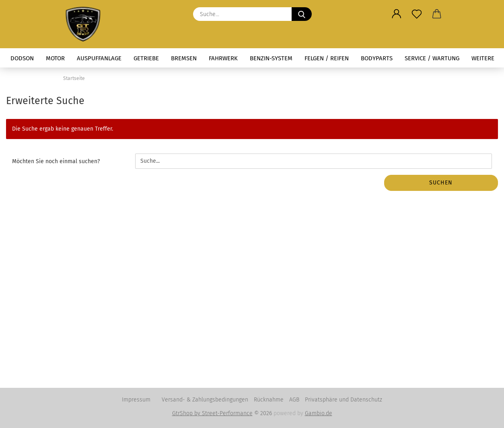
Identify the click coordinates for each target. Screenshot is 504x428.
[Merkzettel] (417, 14)
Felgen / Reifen (327, 58)
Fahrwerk (223, 58)
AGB (294, 400)
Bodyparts (377, 58)
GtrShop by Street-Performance (212, 413)
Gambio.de (319, 413)
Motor (55, 58)
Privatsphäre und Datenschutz (344, 400)
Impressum (136, 400)
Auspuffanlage (99, 58)
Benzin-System (271, 58)
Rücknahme (269, 400)
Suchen (441, 183)
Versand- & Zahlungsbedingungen (205, 400)
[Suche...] (302, 14)
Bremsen (184, 58)
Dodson (22, 58)
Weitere (483, 58)
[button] (397, 14)
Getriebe (146, 58)
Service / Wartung (432, 58)
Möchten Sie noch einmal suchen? (56, 161)
